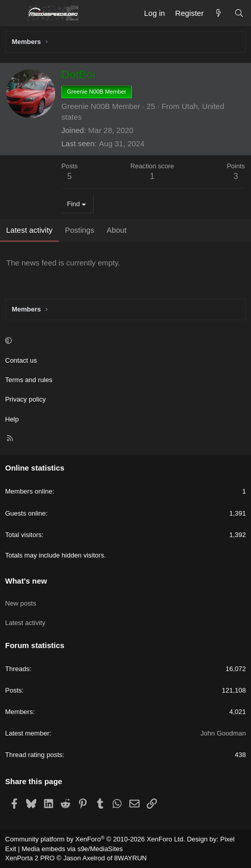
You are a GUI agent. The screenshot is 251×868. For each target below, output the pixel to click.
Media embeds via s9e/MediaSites (72, 849)
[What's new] (219, 13)
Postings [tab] (80, 230)
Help (12, 419)
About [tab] (116, 230)
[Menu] (13, 13)
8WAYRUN (130, 858)
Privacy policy (25, 399)
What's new (26, 581)
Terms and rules (29, 380)
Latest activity (25, 623)
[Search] (239, 13)
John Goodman (223, 733)
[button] (124, 341)
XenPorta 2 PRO (30, 858)
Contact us (21, 360)
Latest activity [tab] (29, 230)
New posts (21, 603)
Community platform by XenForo (95, 839)
